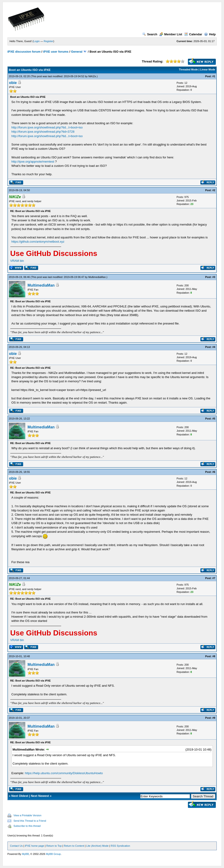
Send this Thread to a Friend (30, 821)
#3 (214, 277)
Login (36, 41)
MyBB (25, 854)
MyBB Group (53, 854)
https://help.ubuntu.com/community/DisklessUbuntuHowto (64, 773)
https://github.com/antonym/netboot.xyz (38, 242)
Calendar (193, 34)
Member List (171, 34)
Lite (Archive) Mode (97, 846)
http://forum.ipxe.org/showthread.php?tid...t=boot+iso (47, 127)
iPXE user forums (56, 52)
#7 (214, 578)
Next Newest (40, 796)
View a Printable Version (28, 815)
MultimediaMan (97, 277)
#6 (214, 472)
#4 (214, 347)
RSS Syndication (120, 846)
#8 (214, 656)
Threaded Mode (188, 69)
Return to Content (74, 846)
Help (210, 34)
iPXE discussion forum (24, 52)
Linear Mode (208, 69)
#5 (214, 419)
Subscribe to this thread (27, 826)
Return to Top (54, 846)
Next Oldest (20, 796)
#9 (214, 718)
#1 (214, 76)
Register (48, 41)
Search (150, 34)
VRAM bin (17, 261)
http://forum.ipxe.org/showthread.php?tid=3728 (43, 132)
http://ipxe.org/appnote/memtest (33, 162)
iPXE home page (35, 846)
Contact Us (16, 846)
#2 (214, 190)
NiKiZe (92, 76)
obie (13, 83)
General (77, 52)
